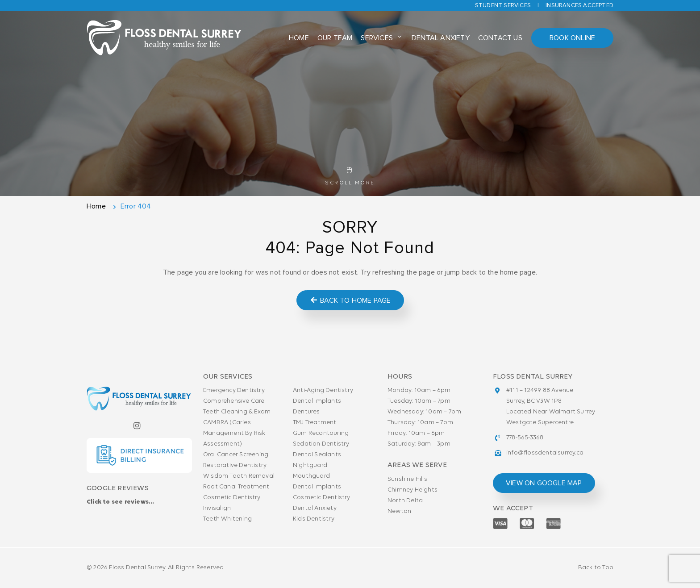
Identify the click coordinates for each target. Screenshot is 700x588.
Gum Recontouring (321, 433)
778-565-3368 (525, 438)
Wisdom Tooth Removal (239, 476)
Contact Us (500, 38)
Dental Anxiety (441, 38)
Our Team (335, 38)
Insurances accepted (579, 6)
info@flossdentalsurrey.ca (545, 453)
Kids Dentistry (314, 519)
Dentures (306, 412)
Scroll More (350, 176)
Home (299, 38)
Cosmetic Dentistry (232, 498)
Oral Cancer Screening (236, 455)
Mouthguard (311, 476)
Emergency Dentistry (234, 390)
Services (377, 38)
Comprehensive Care (234, 401)
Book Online (572, 38)
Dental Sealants (317, 455)
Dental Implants (317, 401)
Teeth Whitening (227, 519)
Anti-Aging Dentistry (323, 390)
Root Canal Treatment (236, 487)
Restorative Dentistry (235, 465)
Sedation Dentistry (321, 444)
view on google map (544, 483)
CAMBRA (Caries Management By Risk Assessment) (234, 433)
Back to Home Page (350, 300)
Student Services (503, 6)
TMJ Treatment (315, 423)
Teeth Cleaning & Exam (237, 412)
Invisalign (217, 508)
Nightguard (310, 465)
